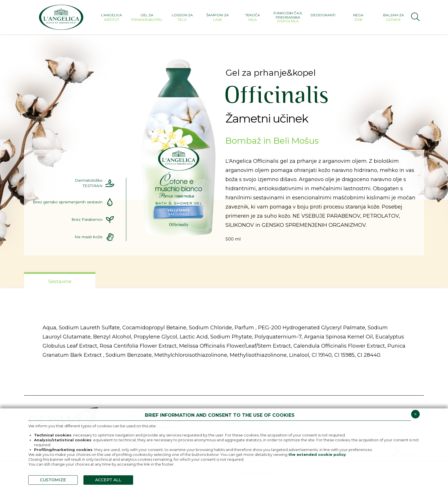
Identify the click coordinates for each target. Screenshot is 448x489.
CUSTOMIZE (53, 480)
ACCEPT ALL (108, 480)
